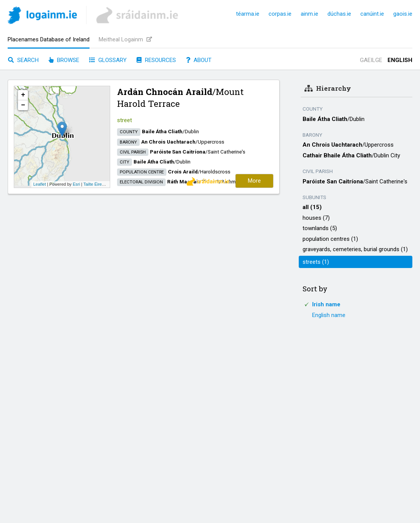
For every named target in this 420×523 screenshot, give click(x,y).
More (254, 181)
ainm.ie (309, 14)
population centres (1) (330, 239)
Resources (156, 60)
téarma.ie (248, 14)
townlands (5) (320, 228)
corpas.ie (280, 14)
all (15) (312, 207)
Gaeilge (371, 60)
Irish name (326, 304)
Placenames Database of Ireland (49, 39)
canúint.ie (372, 14)
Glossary (108, 60)
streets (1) (316, 262)
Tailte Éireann (96, 184)
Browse (64, 60)
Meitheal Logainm (125, 39)
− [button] (23, 105)
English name (329, 315)
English (400, 60)
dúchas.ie (339, 14)
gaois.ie (403, 14)
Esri (76, 184)
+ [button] (23, 95)
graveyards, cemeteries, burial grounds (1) (355, 249)
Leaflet (40, 184)
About (199, 60)
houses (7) (316, 218)
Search (23, 60)
